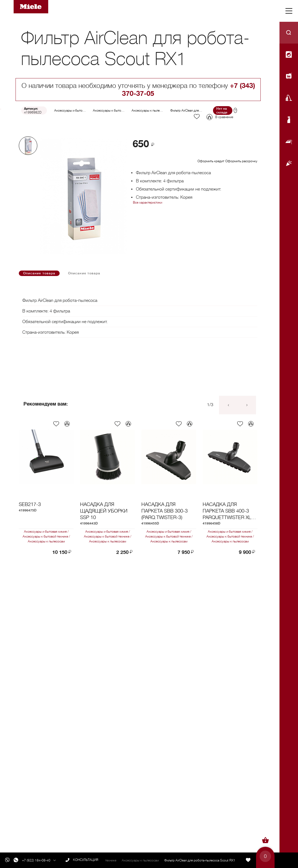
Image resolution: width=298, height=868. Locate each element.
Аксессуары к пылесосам (150, 111)
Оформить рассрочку (241, 161)
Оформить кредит (211, 161)
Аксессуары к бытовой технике (116, 111)
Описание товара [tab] (39, 273)
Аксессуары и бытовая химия (76, 111)
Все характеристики (148, 203)
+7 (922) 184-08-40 (36, 860)
